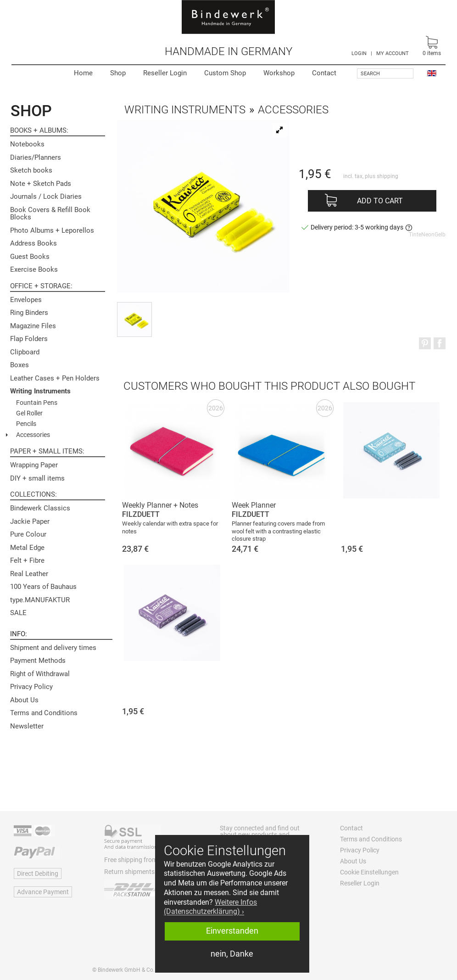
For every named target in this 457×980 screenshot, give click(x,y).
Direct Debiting (38, 874)
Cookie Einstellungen (369, 872)
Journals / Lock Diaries (46, 196)
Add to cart (380, 201)
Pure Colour (28, 534)
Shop (118, 73)
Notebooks (27, 144)
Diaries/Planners (36, 157)
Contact (324, 73)
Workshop (279, 73)
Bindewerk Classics (40, 508)
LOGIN (359, 53)
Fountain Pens (37, 403)
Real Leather (29, 574)
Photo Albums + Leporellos (52, 230)
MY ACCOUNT (393, 53)
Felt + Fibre (27, 560)
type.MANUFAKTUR (40, 600)
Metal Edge (27, 548)
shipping (387, 176)
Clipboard (25, 352)
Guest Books (30, 257)
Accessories (33, 435)
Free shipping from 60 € (138, 860)
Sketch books (31, 170)
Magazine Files (33, 326)
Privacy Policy (31, 687)
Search (370, 74)
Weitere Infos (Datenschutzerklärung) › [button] (210, 907)
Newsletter (27, 726)
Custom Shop (225, 73)
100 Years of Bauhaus (43, 587)
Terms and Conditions (44, 713)
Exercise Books (34, 269)
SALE (18, 613)
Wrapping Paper (34, 465)
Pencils (26, 424)
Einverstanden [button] (232, 931)
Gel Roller (29, 413)
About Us (24, 700)
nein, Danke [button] (232, 954)
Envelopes (26, 300)
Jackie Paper (30, 521)
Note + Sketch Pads (41, 184)
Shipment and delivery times (53, 648)
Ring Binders (29, 313)
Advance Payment (43, 892)
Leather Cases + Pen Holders (55, 378)
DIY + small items (37, 478)
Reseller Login (165, 73)
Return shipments (129, 872)
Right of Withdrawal (40, 674)
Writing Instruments (40, 391)
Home (83, 73)
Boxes (20, 365)
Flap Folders (29, 339)
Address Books (33, 243)
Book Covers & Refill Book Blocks (50, 214)
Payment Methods (38, 661)
